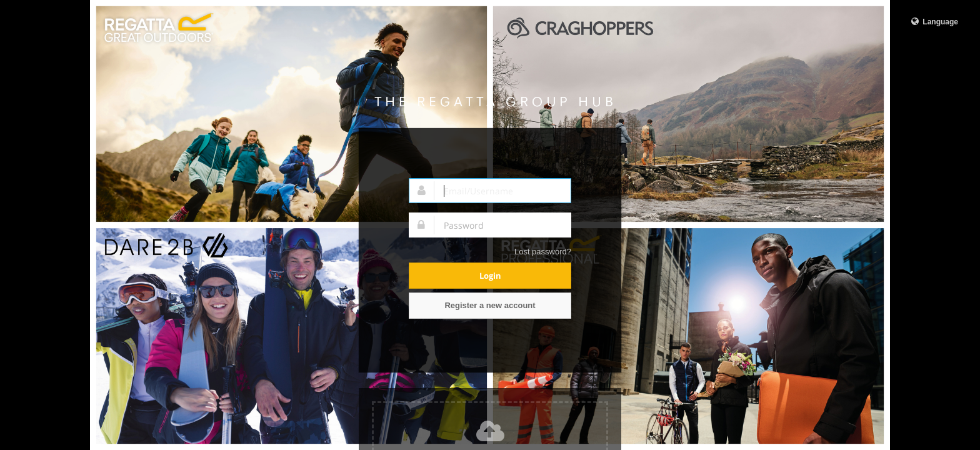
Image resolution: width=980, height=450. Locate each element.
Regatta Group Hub (493, 102)
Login (490, 276)
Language (934, 22)
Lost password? (543, 252)
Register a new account (490, 305)
